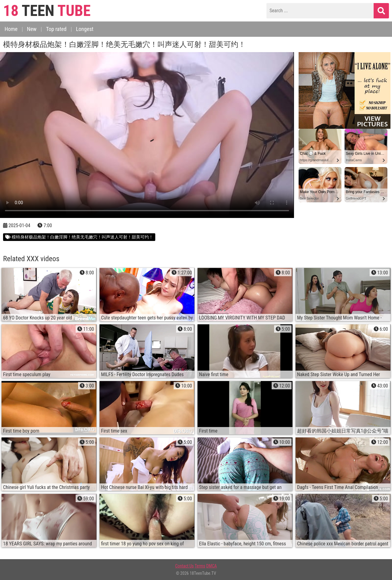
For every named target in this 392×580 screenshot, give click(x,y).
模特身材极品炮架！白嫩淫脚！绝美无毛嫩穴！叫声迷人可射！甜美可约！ (79, 237)
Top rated (56, 29)
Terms (200, 566)
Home (11, 29)
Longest (85, 29)
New (32, 29)
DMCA (211, 566)
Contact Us (185, 566)
